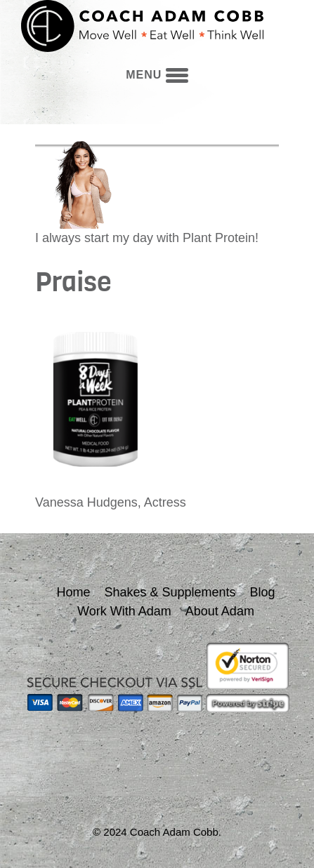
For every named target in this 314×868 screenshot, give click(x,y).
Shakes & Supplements (170, 592)
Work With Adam (124, 611)
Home (73, 592)
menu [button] (157, 75)
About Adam (220, 611)
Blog (263, 592)
